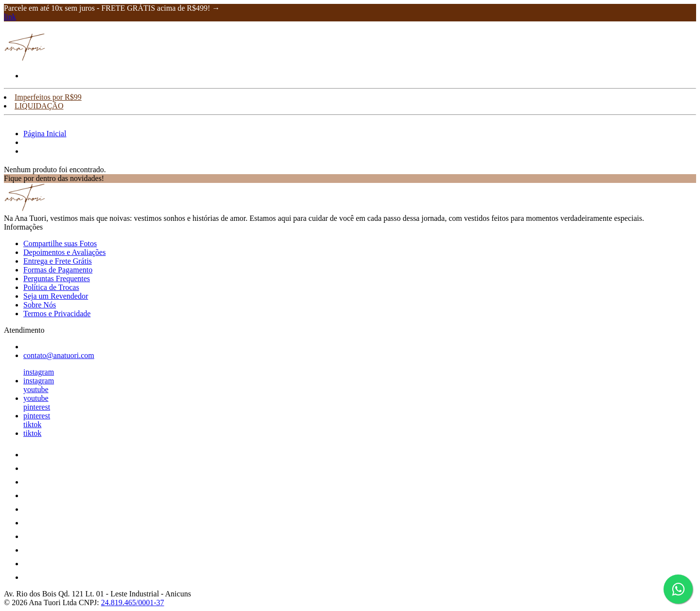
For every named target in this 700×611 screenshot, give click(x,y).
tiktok (32, 424)
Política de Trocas (51, 287)
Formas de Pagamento (58, 270)
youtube (36, 389)
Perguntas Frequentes (57, 279)
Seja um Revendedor (56, 296)
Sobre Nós (40, 305)
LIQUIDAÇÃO (39, 106)
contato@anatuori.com (59, 355)
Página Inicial (45, 134)
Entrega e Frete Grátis (58, 261)
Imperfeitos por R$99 (48, 97)
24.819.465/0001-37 (133, 602)
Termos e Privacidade (57, 314)
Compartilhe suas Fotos (60, 243)
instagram (39, 372)
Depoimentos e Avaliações (64, 252)
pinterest (37, 407)
